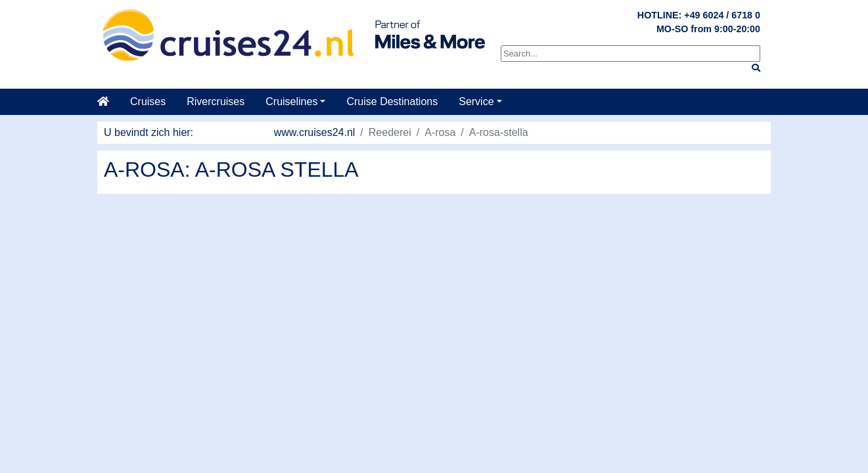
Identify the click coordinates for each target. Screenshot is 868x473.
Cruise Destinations (392, 101)
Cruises (148, 101)
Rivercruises (216, 101)
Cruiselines (291, 101)
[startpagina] (108, 102)
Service (476, 101)
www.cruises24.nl (315, 132)
